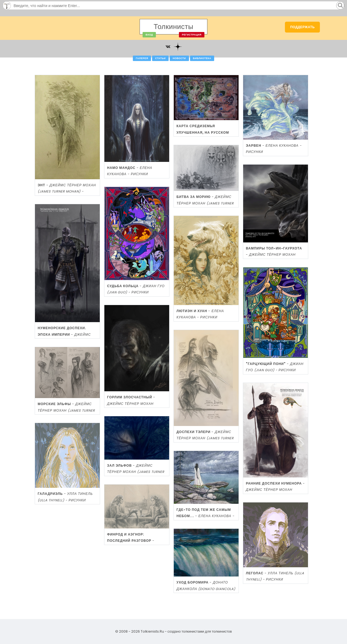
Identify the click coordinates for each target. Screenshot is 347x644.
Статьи (160, 58)
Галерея (142, 58)
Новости (179, 58)
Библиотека (202, 58)
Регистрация (192, 35)
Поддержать (302, 27)
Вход (149, 35)
